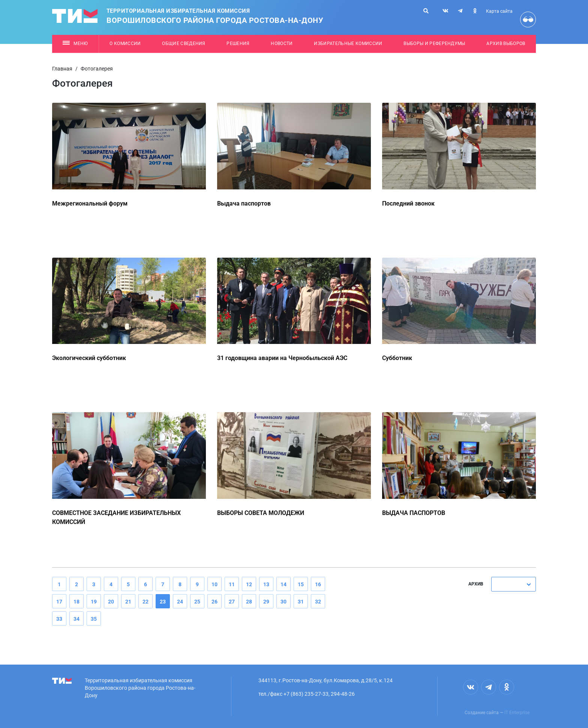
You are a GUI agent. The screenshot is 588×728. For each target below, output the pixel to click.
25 (197, 602)
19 (94, 602)
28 (249, 602)
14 (283, 584)
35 (94, 619)
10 (214, 584)
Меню (75, 44)
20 (111, 602)
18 (76, 602)
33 (59, 619)
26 (214, 602)
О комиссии (125, 44)
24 (180, 602)
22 (145, 602)
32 (318, 602)
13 (266, 584)
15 (301, 584)
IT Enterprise (517, 713)
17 (59, 602)
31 (301, 602)
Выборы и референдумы (434, 44)
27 (232, 602)
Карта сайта (499, 11)
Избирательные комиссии (348, 44)
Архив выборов (506, 44)
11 (232, 584)
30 (283, 602)
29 (266, 602)
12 (249, 584)
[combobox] (514, 584)
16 (318, 584)
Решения (238, 44)
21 (128, 602)
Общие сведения (184, 44)
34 (76, 619)
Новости (282, 44)
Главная (62, 69)
